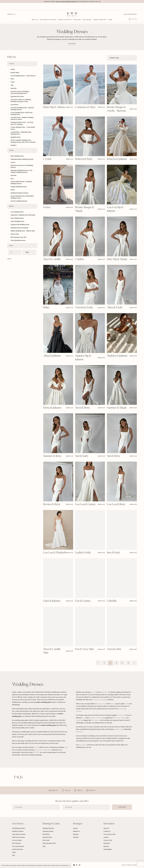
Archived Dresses (17, 849)
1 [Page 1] (104, 663)
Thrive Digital (132, 865)
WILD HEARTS (40, 750)
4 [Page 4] (122, 663)
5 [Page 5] (128, 663)
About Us (35, 13)
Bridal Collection (65, 13)
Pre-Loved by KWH (109, 834)
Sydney (75, 828)
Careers (106, 837)
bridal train (79, 732)
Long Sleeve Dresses (19, 834)
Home (9, 20)
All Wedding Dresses (18, 828)
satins (127, 704)
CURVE (49, 750)
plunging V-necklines (96, 718)
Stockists (76, 837)
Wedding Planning (48, 828)
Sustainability (108, 849)
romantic (123, 718)
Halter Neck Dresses (18, 837)
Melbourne (76, 831)
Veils (13, 855)
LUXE (66, 747)
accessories (83, 745)
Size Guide (46, 840)
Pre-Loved (77, 13)
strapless (79, 720)
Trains (14, 852)
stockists (79, 711)
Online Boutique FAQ (49, 843)
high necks (116, 718)
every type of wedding (99, 700)
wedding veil (118, 729)
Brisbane (76, 834)
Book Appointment (130, 7)
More (110, 13)
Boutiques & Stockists (48, 13)
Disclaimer (107, 843)
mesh (103, 704)
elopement (105, 692)
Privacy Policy (108, 840)
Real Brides (87, 13)
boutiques (121, 709)
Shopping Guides (48, 831)
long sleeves (95, 720)
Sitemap (106, 846)
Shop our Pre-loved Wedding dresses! (66, 1)
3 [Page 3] (116, 663)
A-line (83, 718)
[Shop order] (122, 58)
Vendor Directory (100, 13)
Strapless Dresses (18, 831)
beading (98, 704)
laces (113, 704)
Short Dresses (16, 843)
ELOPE (36, 747)
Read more (72, 44)
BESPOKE (36, 752)
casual (94, 692)
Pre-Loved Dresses (18, 846)
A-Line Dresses (17, 840)
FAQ (44, 846)
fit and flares (121, 715)
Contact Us (11, 7)
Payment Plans (47, 837)
